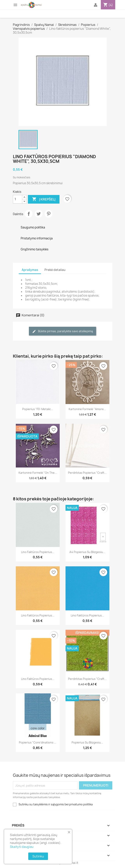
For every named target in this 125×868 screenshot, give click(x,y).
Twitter (39, 214)
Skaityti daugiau (22, 847)
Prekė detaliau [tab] (55, 270)
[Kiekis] (18, 199)
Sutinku (38, 856)
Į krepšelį (44, 199)
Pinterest (49, 214)
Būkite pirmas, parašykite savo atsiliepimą (62, 331)
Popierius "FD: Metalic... (38, 409)
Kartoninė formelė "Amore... (87, 409)
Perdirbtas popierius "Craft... (87, 473)
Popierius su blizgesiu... (87, 742)
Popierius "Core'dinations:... (38, 742)
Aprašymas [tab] (30, 270)
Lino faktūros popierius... (38, 552)
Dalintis (29, 214)
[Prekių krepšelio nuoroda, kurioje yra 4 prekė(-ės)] (108, 5)
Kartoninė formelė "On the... (38, 473)
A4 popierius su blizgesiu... (87, 552)
